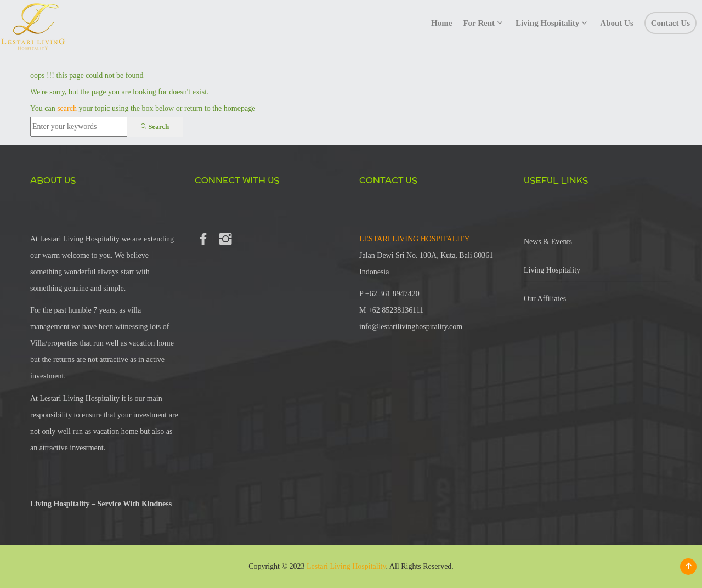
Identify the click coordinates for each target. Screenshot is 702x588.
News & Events (548, 242)
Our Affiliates (545, 299)
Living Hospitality (552, 270)
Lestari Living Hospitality (346, 566)
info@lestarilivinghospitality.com (411, 327)
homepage (240, 108)
